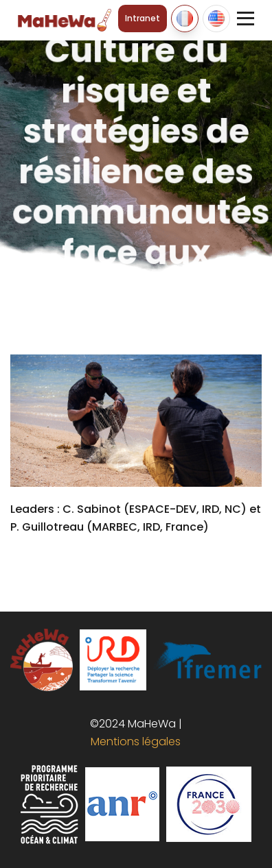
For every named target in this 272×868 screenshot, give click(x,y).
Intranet (143, 18)
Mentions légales (133, 742)
